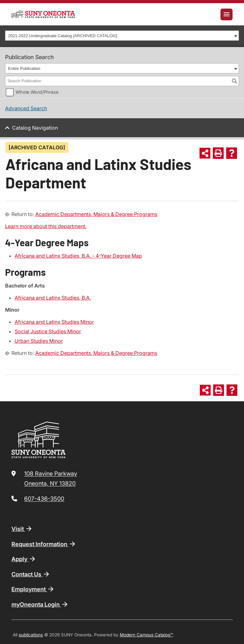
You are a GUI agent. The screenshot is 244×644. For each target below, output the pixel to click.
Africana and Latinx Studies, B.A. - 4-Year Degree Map (78, 256)
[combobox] (122, 36)
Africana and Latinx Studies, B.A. (53, 298)
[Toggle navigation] (227, 14)
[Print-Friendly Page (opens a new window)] (218, 153)
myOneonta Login (40, 604)
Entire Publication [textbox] (24, 68)
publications (31, 635)
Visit (22, 529)
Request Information (44, 544)
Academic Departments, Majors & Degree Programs (96, 214)
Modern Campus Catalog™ (146, 635)
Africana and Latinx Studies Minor (54, 322)
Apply (24, 559)
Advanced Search (26, 108)
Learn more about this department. (46, 226)
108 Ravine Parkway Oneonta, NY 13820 (51, 479)
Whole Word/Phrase (37, 92)
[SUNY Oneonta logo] (43, 14)
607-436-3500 (44, 499)
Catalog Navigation (35, 128)
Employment (33, 589)
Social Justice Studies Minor (48, 331)
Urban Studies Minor (39, 341)
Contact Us (31, 574)
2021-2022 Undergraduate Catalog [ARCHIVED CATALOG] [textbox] (63, 36)
